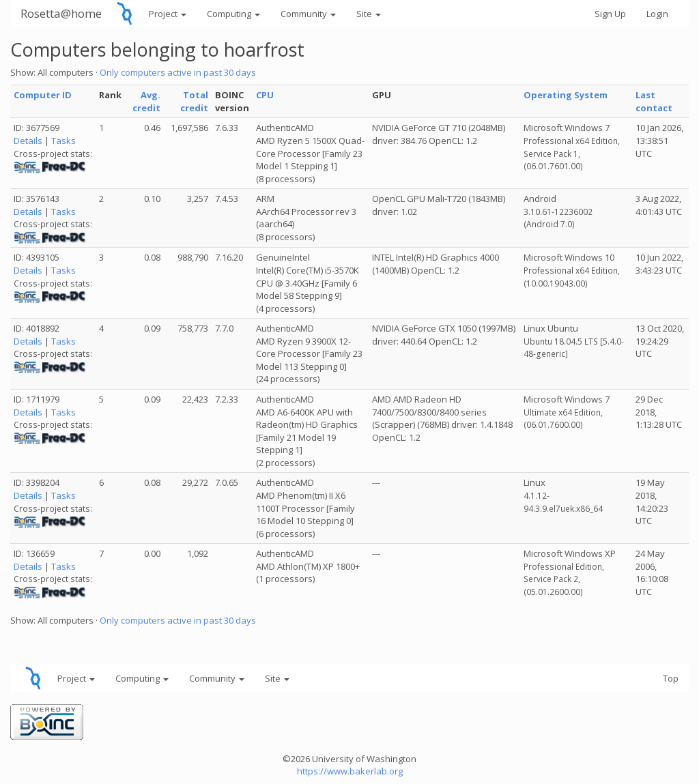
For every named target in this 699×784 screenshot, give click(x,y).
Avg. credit (146, 101)
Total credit (194, 101)
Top (671, 678)
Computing (233, 14)
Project (168, 14)
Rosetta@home (61, 13)
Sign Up (610, 14)
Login (657, 14)
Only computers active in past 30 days (178, 72)
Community (308, 14)
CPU (265, 95)
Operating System (566, 95)
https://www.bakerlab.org (350, 771)
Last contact (654, 101)
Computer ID (43, 95)
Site (369, 14)
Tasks (63, 141)
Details (28, 141)
